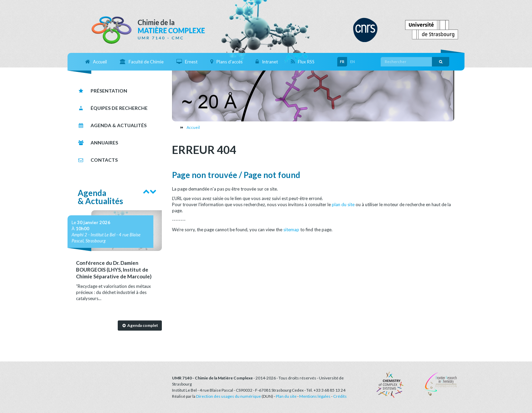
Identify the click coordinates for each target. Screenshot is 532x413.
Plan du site (286, 396)
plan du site (343, 204)
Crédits (340, 396)
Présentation (102, 91)
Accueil (193, 127)
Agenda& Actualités (100, 197)
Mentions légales (315, 396)
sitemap (291, 230)
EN (353, 62)
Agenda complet (140, 325)
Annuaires (98, 143)
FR (342, 62)
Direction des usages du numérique (229, 396)
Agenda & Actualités (112, 125)
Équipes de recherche (113, 108)
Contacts (98, 160)
